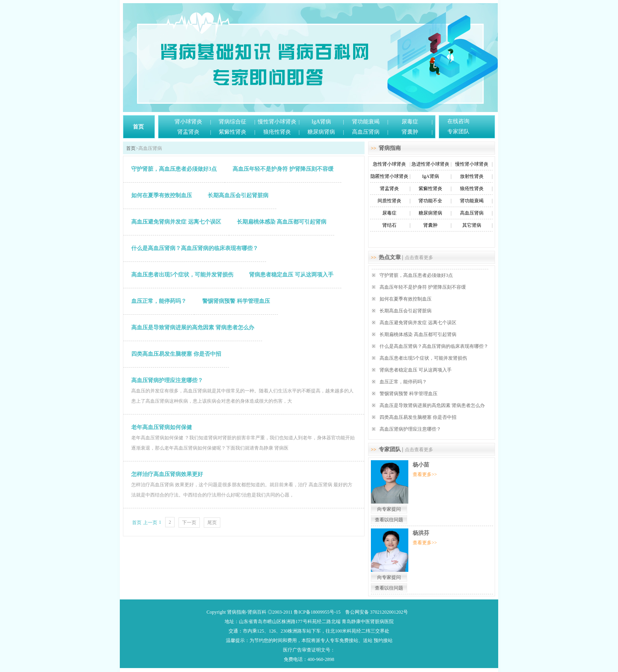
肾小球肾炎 (188, 122)
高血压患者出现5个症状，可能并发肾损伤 (423, 358)
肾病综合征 (233, 122)
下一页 (189, 523)
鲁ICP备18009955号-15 (317, 612)
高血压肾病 (366, 132)
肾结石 (389, 225)
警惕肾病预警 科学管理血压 (409, 394)
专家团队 (458, 132)
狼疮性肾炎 (277, 132)
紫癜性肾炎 (233, 132)
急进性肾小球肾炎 (430, 164)
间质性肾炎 (389, 201)
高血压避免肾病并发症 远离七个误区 (418, 323)
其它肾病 (472, 225)
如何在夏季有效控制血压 (406, 299)
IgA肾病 (321, 122)
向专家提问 (389, 509)
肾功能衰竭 (366, 122)
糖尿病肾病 (321, 132)
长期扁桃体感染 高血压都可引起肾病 (418, 334)
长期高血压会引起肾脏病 (406, 311)
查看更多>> (425, 474)
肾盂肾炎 (188, 132)
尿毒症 (410, 122)
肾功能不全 (430, 201)
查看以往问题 (389, 520)
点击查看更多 (419, 258)
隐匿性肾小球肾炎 (389, 176)
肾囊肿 (410, 132)
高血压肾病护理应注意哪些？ (410, 429)
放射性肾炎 (472, 176)
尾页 (212, 523)
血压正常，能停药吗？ (403, 382)
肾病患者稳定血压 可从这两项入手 (416, 370)
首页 (138, 127)
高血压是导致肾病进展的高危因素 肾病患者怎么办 (432, 405)
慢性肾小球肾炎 (277, 122)
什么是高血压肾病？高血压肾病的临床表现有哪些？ (434, 346)
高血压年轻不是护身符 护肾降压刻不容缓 (423, 287)
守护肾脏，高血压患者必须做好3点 (416, 275)
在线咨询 (458, 121)
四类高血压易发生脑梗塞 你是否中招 (418, 417)
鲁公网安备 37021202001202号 (377, 612)
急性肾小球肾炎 (389, 164)
